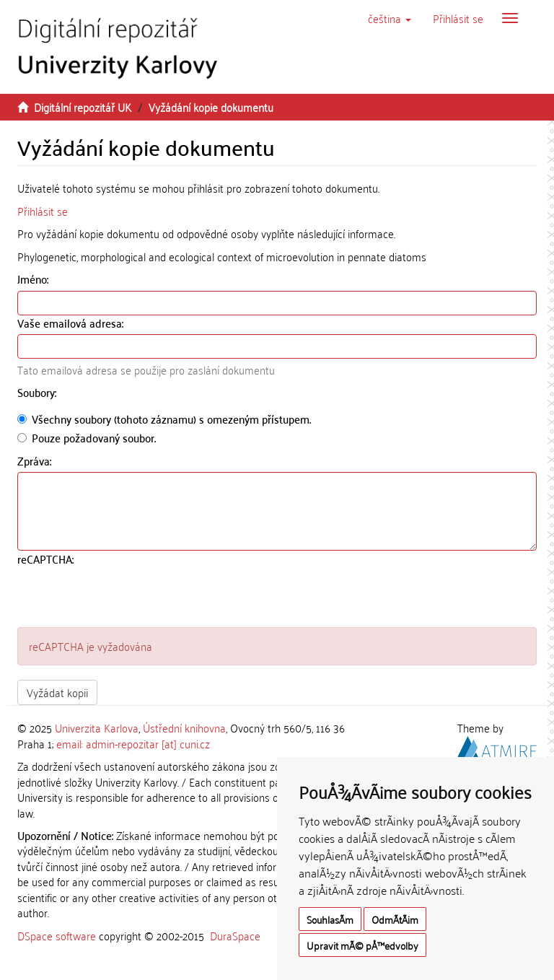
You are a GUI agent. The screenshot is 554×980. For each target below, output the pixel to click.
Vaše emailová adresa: (72, 323)
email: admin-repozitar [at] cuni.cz (133, 743)
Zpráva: (36, 461)
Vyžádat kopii (57, 692)
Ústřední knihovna (184, 727)
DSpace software (57, 935)
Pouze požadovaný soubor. (87, 438)
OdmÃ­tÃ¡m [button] (395, 919)
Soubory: (38, 392)
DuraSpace (235, 935)
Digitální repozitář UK (83, 107)
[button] (390, 18)
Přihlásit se (43, 211)
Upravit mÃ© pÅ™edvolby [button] (362, 945)
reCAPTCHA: (47, 559)
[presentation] (127, 599)
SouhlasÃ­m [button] (330, 919)
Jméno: (34, 279)
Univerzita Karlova (97, 727)
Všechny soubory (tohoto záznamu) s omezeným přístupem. (164, 419)
